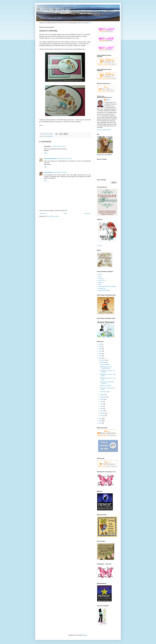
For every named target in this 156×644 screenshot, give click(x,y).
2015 (100, 356)
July (101, 402)
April (102, 409)
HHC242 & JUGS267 (106, 386)
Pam (100, 284)
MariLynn (101, 282)
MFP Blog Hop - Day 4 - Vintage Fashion (106, 368)
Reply (46, 153)
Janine (108, 100)
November (103, 362)
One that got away (105, 392)
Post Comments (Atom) (53, 216)
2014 (100, 358)
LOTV (45, 136)
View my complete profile (104, 130)
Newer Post (43, 213)
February (103, 413)
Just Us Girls (102, 280)
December (103, 360)
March (102, 411)
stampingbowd (48, 172)
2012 (100, 421)
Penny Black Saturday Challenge (107, 286)
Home (65, 213)
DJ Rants (101, 278)
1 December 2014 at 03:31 (58, 146)
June (102, 404)
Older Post (88, 213)
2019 (100, 347)
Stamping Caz (102, 288)
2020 (100, 344)
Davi (100, 276)
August (102, 399)
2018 (100, 349)
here (90, 23)
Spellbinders (50, 136)
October (102, 395)
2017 (100, 351)
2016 (100, 354)
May (101, 406)
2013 (100, 419)
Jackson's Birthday (105, 365)
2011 (100, 423)
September (103, 397)
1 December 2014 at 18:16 (65, 159)
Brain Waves (55, 10)
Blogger (85, 635)
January (102, 416)
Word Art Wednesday (104, 290)
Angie (100, 274)
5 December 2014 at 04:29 (60, 172)
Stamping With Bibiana (50, 159)
